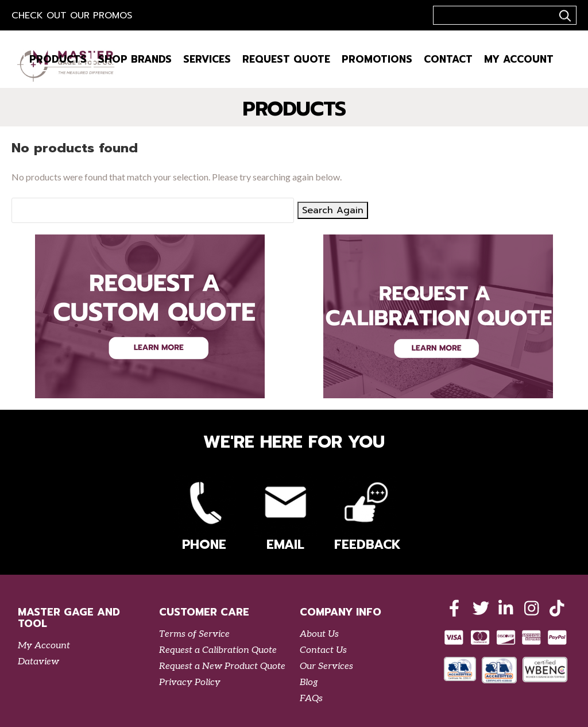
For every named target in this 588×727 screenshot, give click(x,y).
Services (207, 59)
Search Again (333, 210)
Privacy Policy (190, 682)
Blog (309, 682)
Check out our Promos (72, 16)
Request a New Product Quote (222, 666)
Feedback (366, 514)
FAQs (311, 699)
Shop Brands (135, 59)
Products (58, 59)
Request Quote (286, 59)
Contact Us (323, 650)
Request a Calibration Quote (218, 650)
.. (563, 16)
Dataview (38, 662)
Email (285, 514)
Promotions (377, 59)
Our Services (326, 666)
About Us (319, 634)
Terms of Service (194, 634)
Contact (448, 59)
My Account (519, 59)
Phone (204, 514)
